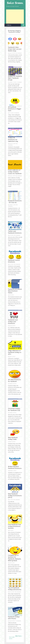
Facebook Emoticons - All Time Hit (15, 202)
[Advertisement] (15, 17)
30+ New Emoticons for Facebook (14, 381)
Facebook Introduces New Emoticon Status (15, 291)
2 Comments (18, 621)
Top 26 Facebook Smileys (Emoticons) (15, 589)
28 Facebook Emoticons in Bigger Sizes (15, 109)
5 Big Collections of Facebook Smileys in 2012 (15, 352)
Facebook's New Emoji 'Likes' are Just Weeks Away (15, 49)
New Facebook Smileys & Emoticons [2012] (15, 496)
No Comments (19, 53)
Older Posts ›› (19, 636)
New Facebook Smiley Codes (13, 438)
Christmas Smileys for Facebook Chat (14, 409)
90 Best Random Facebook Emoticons (15, 467)
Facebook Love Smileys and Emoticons (13, 322)
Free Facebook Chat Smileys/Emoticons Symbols (14, 526)
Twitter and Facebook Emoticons (15, 232)
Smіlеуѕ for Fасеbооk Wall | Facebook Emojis (15, 78)
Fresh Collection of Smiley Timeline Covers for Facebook (15, 172)
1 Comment (19, 82)
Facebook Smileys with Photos (14, 618)
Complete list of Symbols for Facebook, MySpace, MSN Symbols (15, 558)
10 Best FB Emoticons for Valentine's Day (13, 140)
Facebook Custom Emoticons (14, 261)
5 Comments (16, 113)
